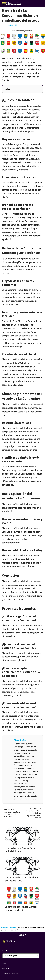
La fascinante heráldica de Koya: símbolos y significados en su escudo (34, 813)
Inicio (4, 963)
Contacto (6, 969)
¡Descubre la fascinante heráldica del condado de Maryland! (12, 813)
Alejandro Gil (12, 25)
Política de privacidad (10, 974)
